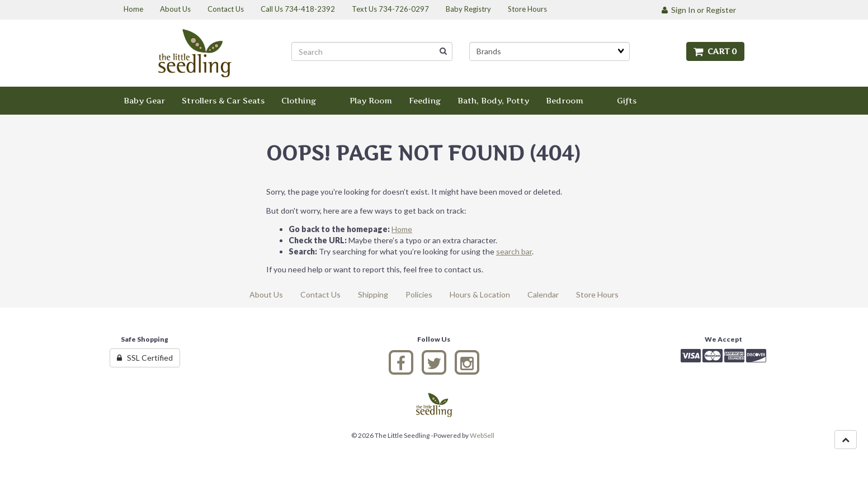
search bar (514, 251)
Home (402, 229)
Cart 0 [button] (715, 51)
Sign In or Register (699, 10)
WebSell (482, 435)
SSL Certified (145, 358)
